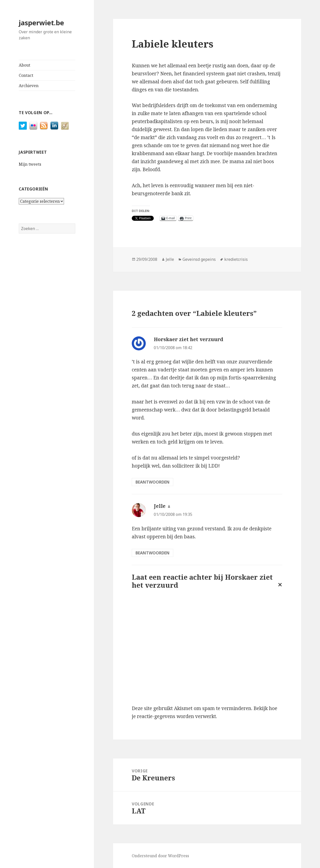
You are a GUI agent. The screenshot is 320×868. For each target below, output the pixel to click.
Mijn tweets (30, 164)
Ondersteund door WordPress (160, 856)
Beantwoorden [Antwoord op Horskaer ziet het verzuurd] (152, 482)
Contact (26, 75)
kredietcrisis (236, 259)
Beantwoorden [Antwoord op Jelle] (152, 553)
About (24, 65)
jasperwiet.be (41, 23)
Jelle (170, 259)
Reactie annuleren (279, 589)
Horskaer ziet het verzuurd (188, 339)
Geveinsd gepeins (199, 259)
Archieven (29, 86)
